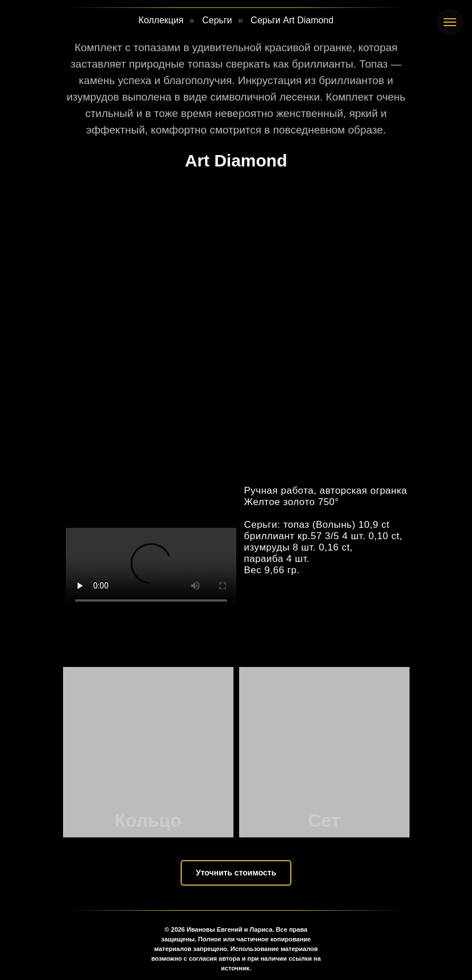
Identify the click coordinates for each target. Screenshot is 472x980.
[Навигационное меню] (450, 22)
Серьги (217, 20)
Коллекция (161, 20)
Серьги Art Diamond (292, 20)
